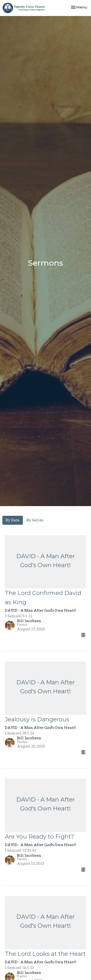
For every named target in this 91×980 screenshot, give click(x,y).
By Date (13, 520)
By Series (35, 520)
